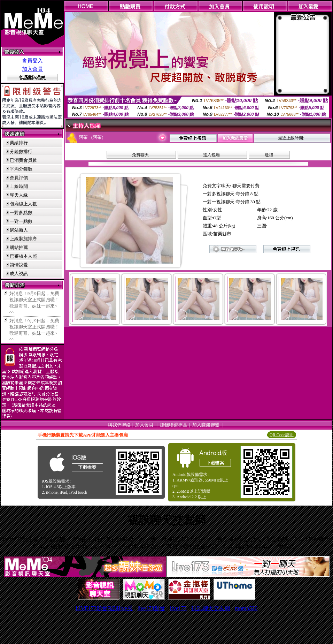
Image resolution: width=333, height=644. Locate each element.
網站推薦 (19, 247)
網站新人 (19, 230)
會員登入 (32, 61)
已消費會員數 (23, 160)
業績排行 (19, 143)
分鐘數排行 (21, 151)
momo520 (246, 608)
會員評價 (19, 178)
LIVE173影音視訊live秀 (104, 608)
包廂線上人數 (23, 204)
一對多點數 (21, 213)
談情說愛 (19, 265)
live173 (178, 608)
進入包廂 (211, 155)
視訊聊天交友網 (211, 608)
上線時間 (19, 186)
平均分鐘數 (21, 169)
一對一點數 (21, 221)
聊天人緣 (19, 195)
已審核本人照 (23, 256)
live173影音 (151, 608)
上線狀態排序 (23, 239)
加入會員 (32, 69)
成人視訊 (19, 274)
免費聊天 (140, 155)
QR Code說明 (282, 435)
